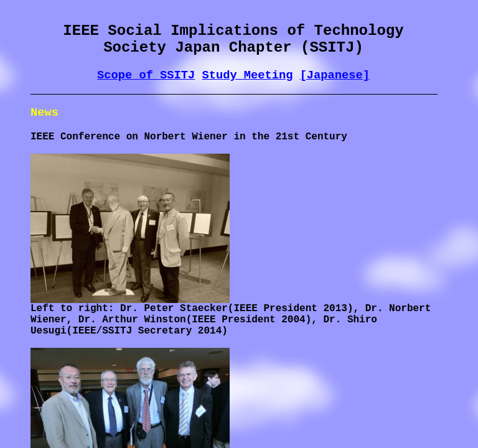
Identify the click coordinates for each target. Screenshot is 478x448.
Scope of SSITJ (146, 75)
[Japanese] (335, 75)
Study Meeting (247, 75)
